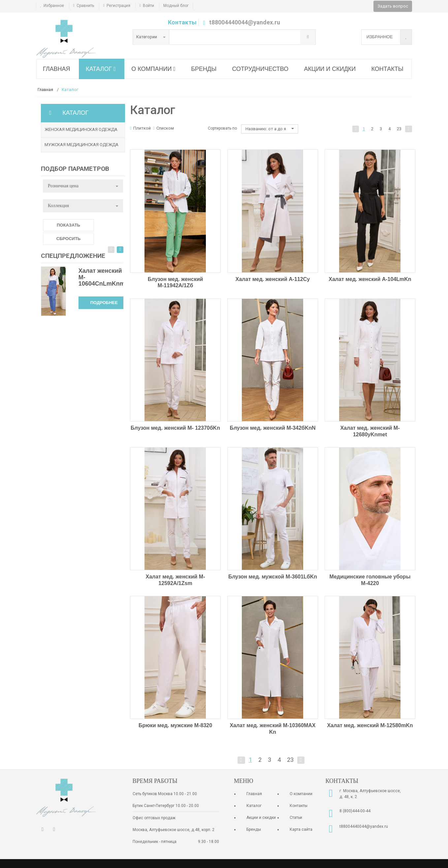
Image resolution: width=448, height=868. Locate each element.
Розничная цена (63, 186)
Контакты (182, 22)
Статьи (296, 818)
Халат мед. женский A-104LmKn (370, 279)
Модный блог (176, 6)
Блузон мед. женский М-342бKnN (272, 428)
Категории (151, 37)
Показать (68, 225)
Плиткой (140, 128)
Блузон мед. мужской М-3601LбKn (273, 577)
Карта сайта (301, 829)
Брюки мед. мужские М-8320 (175, 725)
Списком (163, 128)
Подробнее (104, 303)
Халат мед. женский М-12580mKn (370, 725)
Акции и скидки (261, 818)
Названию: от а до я (270, 129)
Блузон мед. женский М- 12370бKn (175, 428)
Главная (254, 794)
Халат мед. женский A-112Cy (273, 279)
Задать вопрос (393, 6)
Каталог (254, 806)
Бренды (254, 829)
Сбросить (68, 239)
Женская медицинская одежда (81, 129)
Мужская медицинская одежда (81, 145)
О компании (301, 794)
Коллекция (58, 206)
